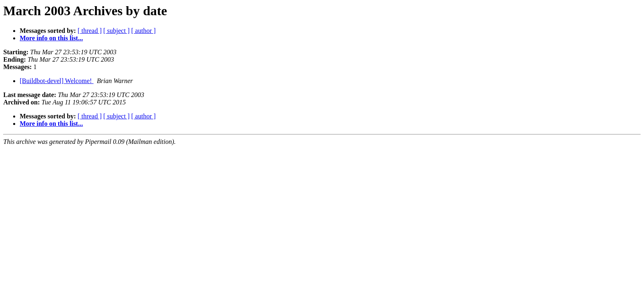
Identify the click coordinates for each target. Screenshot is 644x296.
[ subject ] (117, 31)
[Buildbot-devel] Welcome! (57, 81)
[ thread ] (90, 31)
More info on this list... (51, 38)
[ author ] (144, 31)
